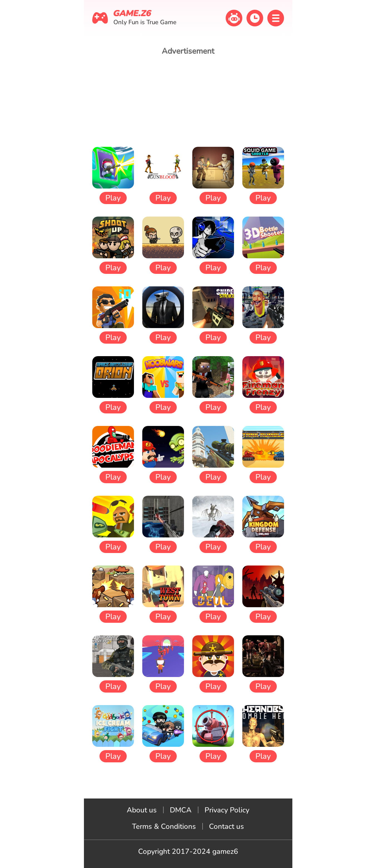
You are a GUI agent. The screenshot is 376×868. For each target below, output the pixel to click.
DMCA (181, 810)
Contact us (226, 826)
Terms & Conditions (164, 826)
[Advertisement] (188, 101)
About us (142, 810)
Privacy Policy (227, 810)
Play (113, 198)
